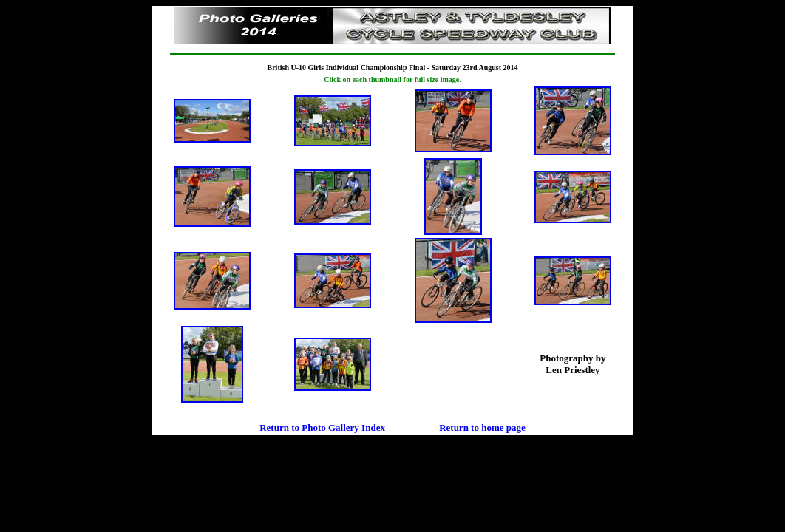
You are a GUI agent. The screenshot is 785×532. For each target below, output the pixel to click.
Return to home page (482, 427)
